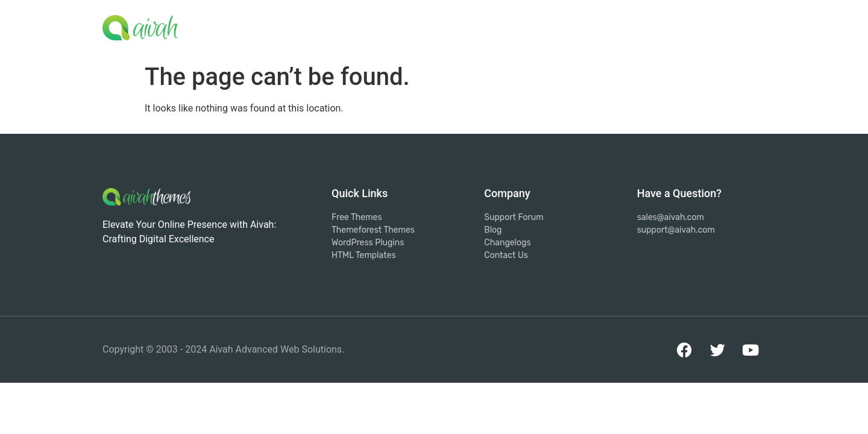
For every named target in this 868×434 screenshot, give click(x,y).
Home (448, 25)
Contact (736, 25)
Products (574, 27)
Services (505, 25)
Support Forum (660, 25)
